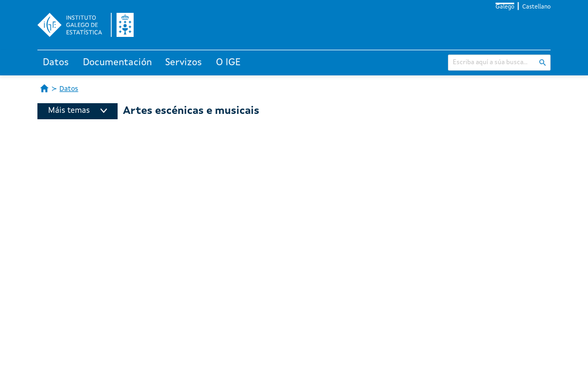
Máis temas (78, 111)
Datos (56, 63)
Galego (505, 7)
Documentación (117, 63)
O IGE (228, 63)
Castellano (536, 7)
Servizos (184, 63)
